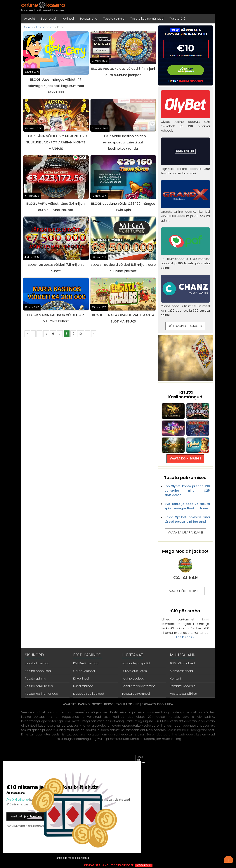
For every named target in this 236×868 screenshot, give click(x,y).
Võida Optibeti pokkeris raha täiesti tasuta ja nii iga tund (187, 519)
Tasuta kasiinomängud (147, 19)
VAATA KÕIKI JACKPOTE (185, 591)
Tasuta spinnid (114, 19)
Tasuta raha (88, 19)
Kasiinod (68, 19)
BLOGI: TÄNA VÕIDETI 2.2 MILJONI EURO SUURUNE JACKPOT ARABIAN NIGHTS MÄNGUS (56, 142)
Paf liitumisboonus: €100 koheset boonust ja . (185, 261)
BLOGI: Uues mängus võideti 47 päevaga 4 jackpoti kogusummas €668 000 (56, 86)
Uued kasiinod (83, 686)
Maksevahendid (181, 671)
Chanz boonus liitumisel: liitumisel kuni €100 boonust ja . (185, 308)
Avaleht (30, 19)
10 (81, 334)
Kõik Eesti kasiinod (86, 663)
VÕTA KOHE (144, 865)
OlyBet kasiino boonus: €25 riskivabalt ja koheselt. (185, 124)
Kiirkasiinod (81, 679)
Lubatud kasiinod (37, 663)
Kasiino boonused (38, 671)
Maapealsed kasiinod (89, 694)
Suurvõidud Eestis (134, 671)
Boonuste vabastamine (139, 686)
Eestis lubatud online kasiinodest (171, 734)
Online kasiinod (84, 671)
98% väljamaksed (182, 663)
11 (88, 334)
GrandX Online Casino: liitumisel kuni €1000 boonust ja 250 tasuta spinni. (185, 214)
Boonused (48, 19)
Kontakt (176, 679)
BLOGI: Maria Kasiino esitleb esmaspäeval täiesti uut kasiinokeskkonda (123, 142)
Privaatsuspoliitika (183, 686)
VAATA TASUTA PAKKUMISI (185, 532)
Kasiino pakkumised (39, 686)
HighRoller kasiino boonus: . (185, 169)
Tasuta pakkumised (136, 694)
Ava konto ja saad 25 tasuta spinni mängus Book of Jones (187, 506)
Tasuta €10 (177, 19)
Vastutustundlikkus (183, 694)
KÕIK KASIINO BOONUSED (185, 326)
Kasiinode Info (45, 27)
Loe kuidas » (185, 637)
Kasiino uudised (133, 679)
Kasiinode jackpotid (136, 663)
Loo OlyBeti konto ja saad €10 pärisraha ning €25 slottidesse (187, 491)
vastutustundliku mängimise (187, 730)
